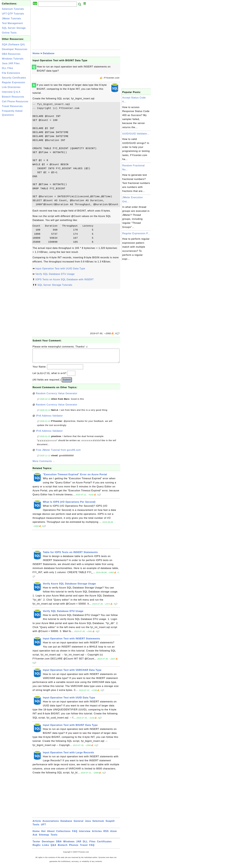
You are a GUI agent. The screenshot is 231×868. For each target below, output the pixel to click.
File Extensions (11, 73)
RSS (106, 834)
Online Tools (9, 33)
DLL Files (8, 68)
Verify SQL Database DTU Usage (55, 274)
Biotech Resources (13, 97)
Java (88, 824)
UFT (43, 827)
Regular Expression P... (136, 233)
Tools (36, 827)
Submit (67, 383)
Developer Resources (15, 49)
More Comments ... (44, 464)
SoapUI (110, 824)
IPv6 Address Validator (49, 419)
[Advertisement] (16, 162)
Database (49, 53)
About (51, 834)
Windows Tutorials (13, 59)
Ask (35, 838)
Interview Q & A (11, 92)
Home (36, 53)
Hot (43, 834)
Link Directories (11, 87)
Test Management (12, 23)
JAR (79, 844)
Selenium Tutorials (13, 9)
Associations (51, 824)
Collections (63, 834)
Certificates (104, 844)
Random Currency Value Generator (57, 396)
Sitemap (44, 838)
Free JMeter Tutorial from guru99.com (58, 453)
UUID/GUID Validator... (136, 134)
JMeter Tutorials (11, 19)
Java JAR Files (11, 63)
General (79, 824)
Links (46, 848)
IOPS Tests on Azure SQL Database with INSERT (65, 279)
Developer (48, 844)
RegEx (37, 848)
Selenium (98, 824)
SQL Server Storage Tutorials (55, 285)
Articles (97, 834)
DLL (85, 844)
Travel (84, 848)
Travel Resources (12, 106)
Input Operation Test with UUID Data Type (60, 269)
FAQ (75, 834)
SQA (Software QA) (13, 44)
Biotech (63, 848)
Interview (85, 834)
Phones (74, 848)
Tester (36, 844)
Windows (69, 844)
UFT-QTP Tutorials (13, 14)
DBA (59, 844)
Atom (114, 834)
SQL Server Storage (14, 28)
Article (37, 824)
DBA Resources (11, 54)
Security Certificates (14, 78)
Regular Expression (14, 82)
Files (92, 844)
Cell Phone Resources (15, 101)
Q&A (54, 848)
